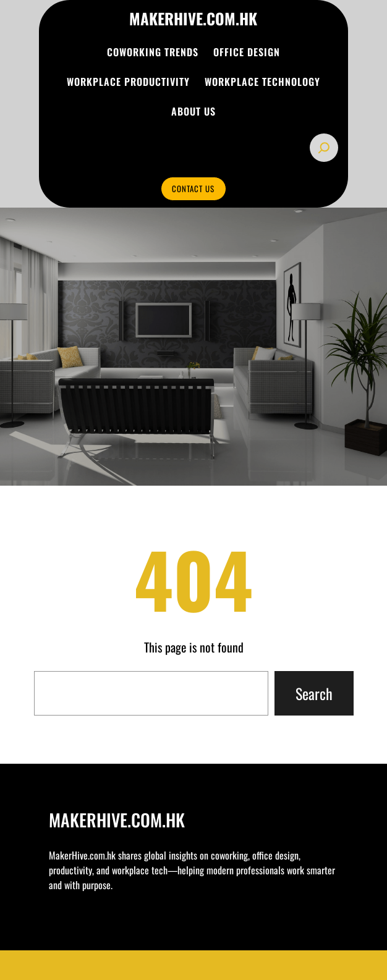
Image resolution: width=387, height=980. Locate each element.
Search (314, 693)
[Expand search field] (324, 148)
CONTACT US (193, 188)
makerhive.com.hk (193, 18)
